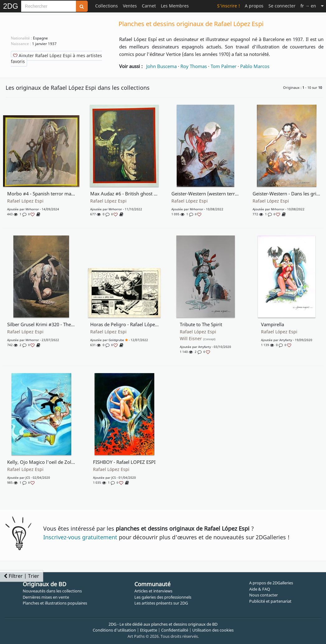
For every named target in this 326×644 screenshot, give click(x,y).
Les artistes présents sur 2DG (161, 603)
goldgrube (116, 340)
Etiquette (149, 630)
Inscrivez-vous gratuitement (80, 537)
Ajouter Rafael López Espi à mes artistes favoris (56, 58)
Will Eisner (198, 339)
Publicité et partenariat (270, 601)
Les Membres (175, 6)
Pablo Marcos (255, 66)
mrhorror (32, 209)
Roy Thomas (194, 66)
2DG (11, 6)
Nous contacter (263, 595)
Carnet (149, 6)
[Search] (49, 6)
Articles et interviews (153, 591)
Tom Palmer (224, 66)
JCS (28, 477)
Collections (107, 6)
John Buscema (161, 66)
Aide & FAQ (260, 589)
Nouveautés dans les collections (52, 591)
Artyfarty (205, 347)
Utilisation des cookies (213, 630)
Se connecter (282, 6)
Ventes (130, 6)
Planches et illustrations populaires (55, 603)
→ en (308, 6)
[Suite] (322, 6)
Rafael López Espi (25, 201)
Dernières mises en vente (46, 597)
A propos (254, 6)
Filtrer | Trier (21, 576)
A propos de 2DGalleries (271, 583)
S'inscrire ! (228, 6)
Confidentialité (175, 630)
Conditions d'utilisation (114, 630)
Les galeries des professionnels (163, 597)
